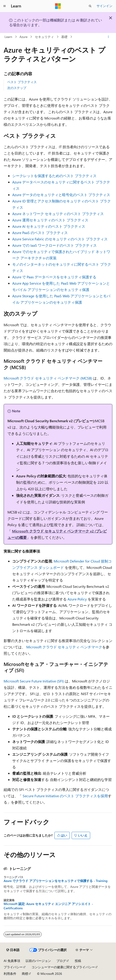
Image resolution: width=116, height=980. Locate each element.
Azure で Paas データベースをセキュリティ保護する (54, 277)
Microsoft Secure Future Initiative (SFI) (34, 681)
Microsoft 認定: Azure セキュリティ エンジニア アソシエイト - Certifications (48, 906)
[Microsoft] (58, 6)
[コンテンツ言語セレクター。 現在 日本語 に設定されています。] (13, 950)
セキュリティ (44, 37)
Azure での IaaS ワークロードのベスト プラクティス (54, 245)
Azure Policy (77, 599)
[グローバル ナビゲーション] (5, 6)
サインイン (104, 6)
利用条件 (10, 974)
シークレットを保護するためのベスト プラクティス (54, 176)
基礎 (64, 37)
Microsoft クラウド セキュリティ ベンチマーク (64, 647)
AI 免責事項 (12, 961)
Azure (23, 37)
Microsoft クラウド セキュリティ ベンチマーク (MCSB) (48, 378)
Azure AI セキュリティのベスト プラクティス (49, 226)
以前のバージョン (38, 961)
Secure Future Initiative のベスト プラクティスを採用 (65, 796)
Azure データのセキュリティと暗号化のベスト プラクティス (61, 195)
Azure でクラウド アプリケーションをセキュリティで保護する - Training (56, 881)
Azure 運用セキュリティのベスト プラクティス (50, 220)
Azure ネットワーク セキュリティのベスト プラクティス (58, 214)
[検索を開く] (90, 6)
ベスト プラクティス (22, 82)
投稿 (78, 961)
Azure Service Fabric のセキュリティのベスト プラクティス (60, 239)
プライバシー (13, 967)
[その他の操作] (108, 37)
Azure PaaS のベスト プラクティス (40, 233)
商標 (25, 974)
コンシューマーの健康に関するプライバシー (63, 967)
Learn (8, 37)
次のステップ (17, 88)
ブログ (61, 961)
